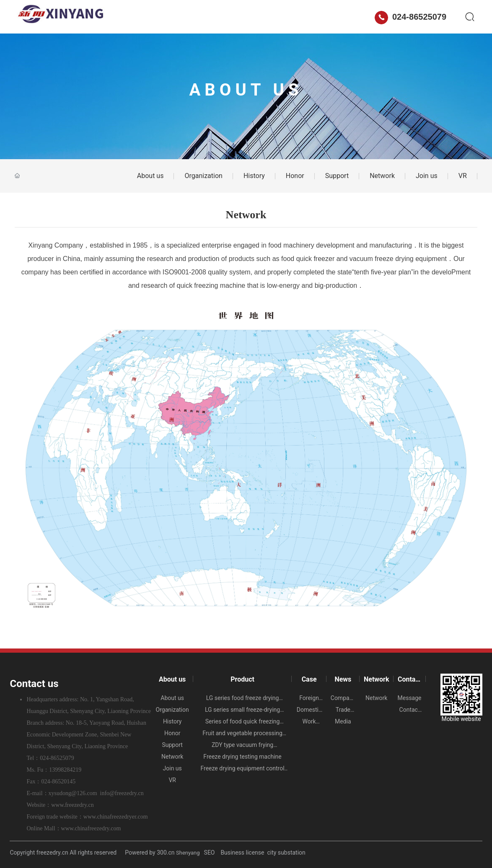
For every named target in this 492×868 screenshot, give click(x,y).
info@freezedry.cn (122, 793)
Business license (242, 852)
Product (172, 17)
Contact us (321, 17)
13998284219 (65, 770)
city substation (286, 852)
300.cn (166, 852)
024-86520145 (58, 781)
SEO (210, 852)
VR (463, 176)
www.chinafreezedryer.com (116, 817)
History (254, 176)
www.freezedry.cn (73, 805)
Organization (203, 176)
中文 (360, 17)
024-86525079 (410, 17)
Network (276, 17)
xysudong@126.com (73, 793)
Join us (427, 176)
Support (337, 176)
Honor (295, 176)
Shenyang (188, 853)
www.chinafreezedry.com (91, 828)
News (239, 17)
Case (207, 17)
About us (131, 17)
